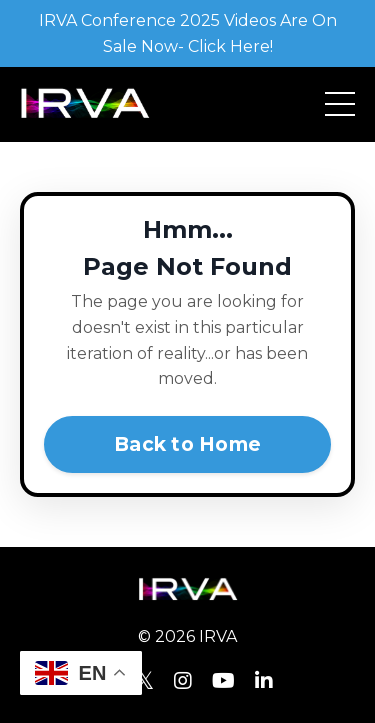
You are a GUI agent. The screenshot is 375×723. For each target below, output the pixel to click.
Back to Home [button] (187, 444)
